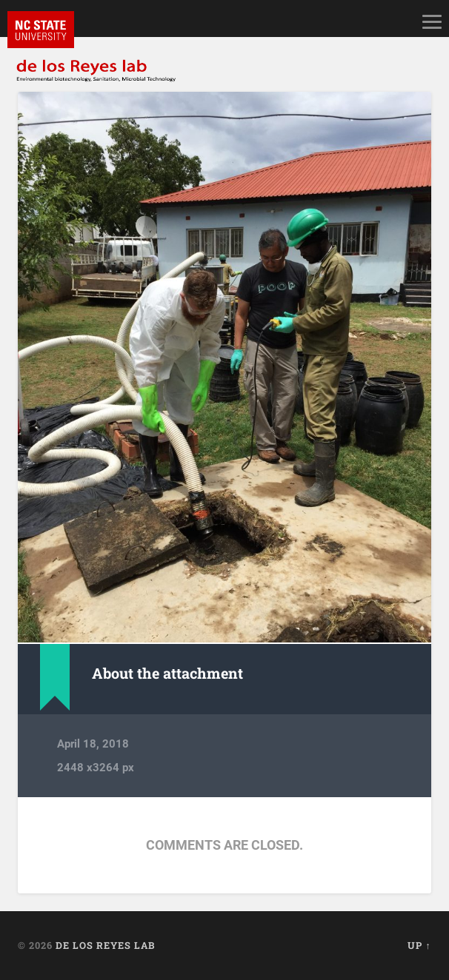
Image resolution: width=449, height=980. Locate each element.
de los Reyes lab (105, 945)
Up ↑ (419, 945)
